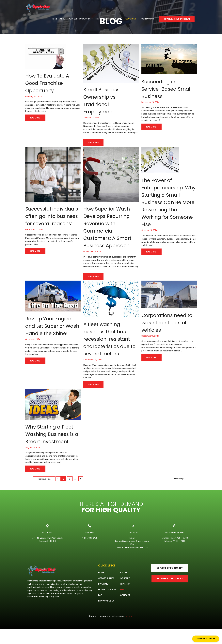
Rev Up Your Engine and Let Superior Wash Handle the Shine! (52, 337)
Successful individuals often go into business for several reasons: (49, 223)
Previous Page (45, 494)
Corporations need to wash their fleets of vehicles (168, 330)
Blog (123, 604)
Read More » (36, 117)
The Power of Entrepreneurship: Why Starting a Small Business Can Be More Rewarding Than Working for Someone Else (166, 206)
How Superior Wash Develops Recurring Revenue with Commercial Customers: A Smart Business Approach (111, 231)
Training (125, 599)
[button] (170, 583)
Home (101, 587)
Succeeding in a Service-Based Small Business (164, 89)
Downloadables (107, 604)
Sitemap (130, 631)
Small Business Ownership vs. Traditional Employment (104, 100)
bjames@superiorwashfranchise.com (133, 556)
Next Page (179, 494)
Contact (125, 610)
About (124, 587)
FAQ (100, 610)
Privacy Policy (106, 615)
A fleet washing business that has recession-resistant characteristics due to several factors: (111, 346)
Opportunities (106, 593)
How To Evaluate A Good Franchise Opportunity (51, 83)
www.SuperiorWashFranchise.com (132, 562)
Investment (104, 599)
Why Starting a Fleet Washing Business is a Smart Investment (53, 445)
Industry (125, 593)
